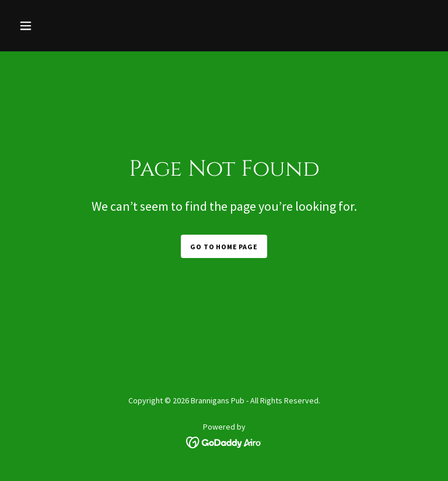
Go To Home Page (224, 247)
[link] (224, 441)
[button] (45, 26)
